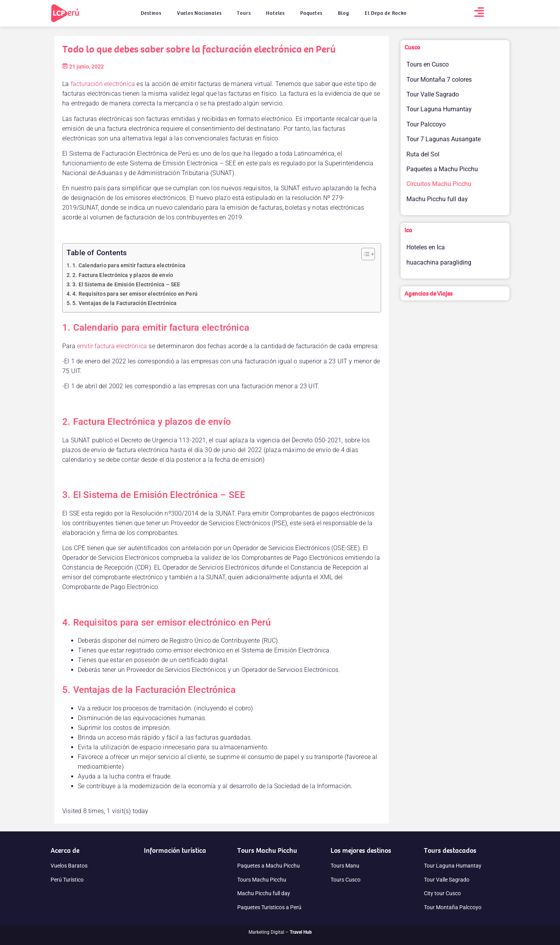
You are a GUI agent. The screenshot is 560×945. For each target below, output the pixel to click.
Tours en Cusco (428, 64)
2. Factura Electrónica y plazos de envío (123, 275)
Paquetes (311, 13)
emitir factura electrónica (112, 346)
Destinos (151, 13)
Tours (244, 13)
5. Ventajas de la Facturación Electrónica (124, 303)
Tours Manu (345, 866)
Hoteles (275, 13)
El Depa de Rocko (386, 13)
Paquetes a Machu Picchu (442, 169)
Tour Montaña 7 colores (439, 80)
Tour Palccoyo (426, 124)
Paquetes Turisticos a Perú (269, 907)
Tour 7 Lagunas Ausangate (444, 139)
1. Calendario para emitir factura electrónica (129, 266)
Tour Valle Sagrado (433, 94)
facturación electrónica (103, 84)
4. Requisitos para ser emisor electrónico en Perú (135, 294)
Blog (344, 13)
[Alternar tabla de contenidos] (364, 254)
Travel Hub (301, 932)
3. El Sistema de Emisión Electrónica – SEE (126, 285)
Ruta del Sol (423, 154)
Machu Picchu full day (437, 199)
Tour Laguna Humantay (439, 109)
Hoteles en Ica (426, 247)
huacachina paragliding (439, 262)
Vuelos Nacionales (199, 13)
